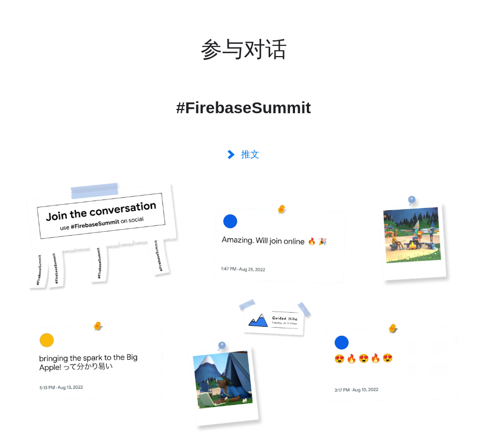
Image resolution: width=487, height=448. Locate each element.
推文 (244, 155)
